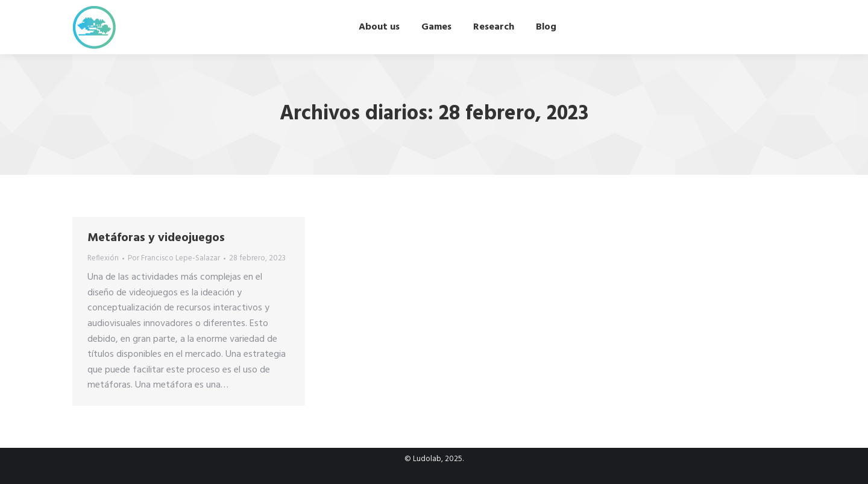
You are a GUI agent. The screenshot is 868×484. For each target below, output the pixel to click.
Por (174, 259)
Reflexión (103, 258)
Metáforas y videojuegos (156, 238)
